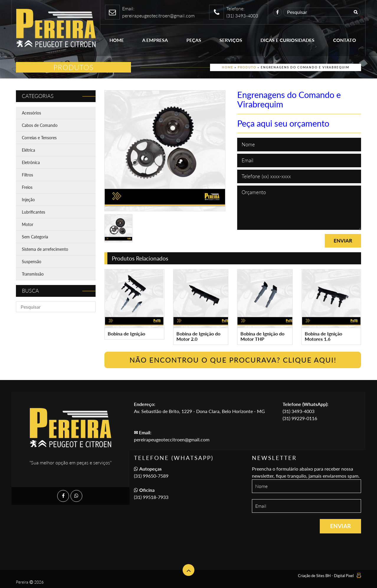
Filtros (27, 175)
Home (117, 40)
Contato (345, 40)
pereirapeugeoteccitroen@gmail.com (172, 439)
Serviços (231, 40)
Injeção (28, 200)
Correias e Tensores (39, 138)
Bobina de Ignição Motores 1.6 (323, 336)
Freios (27, 187)
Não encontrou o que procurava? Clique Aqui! (233, 360)
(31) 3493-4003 (299, 411)
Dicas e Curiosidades (287, 40)
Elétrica (28, 150)
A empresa (155, 40)
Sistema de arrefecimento (45, 249)
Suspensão (32, 262)
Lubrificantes (33, 212)
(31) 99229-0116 (300, 418)
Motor (28, 224)
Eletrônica (31, 162)
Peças (194, 40)
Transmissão (33, 274)
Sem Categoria (35, 237)
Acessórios (31, 113)
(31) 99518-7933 (151, 497)
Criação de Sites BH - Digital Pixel (326, 576)
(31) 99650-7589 (151, 476)
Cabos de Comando (40, 125)
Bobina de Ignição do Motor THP (262, 336)
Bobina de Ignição (126, 334)
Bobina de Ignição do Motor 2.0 (198, 336)
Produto (247, 67)
